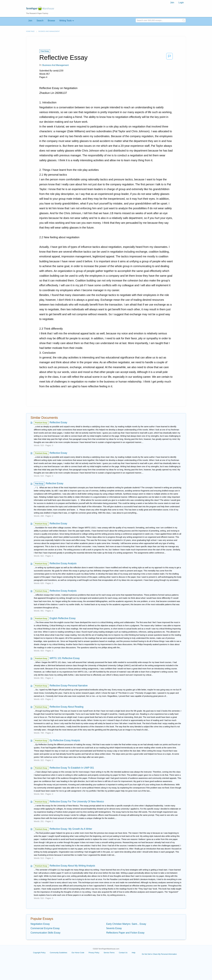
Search (40, 21)
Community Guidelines (59, 953)
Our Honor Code (78, 953)
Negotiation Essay (40, 924)
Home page (30, 31)
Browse (51, 21)
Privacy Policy (94, 953)
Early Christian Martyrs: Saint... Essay (126, 924)
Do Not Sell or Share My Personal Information (159, 954)
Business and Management (49, 31)
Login (181, 3)
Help (134, 953)
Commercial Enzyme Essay (45, 928)
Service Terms (109, 953)
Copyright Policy (39, 953)
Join (172, 3)
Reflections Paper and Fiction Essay (125, 933)
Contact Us (123, 953)
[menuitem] (172, 3)
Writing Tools (65, 21)
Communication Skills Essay (46, 933)
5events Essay (114, 928)
